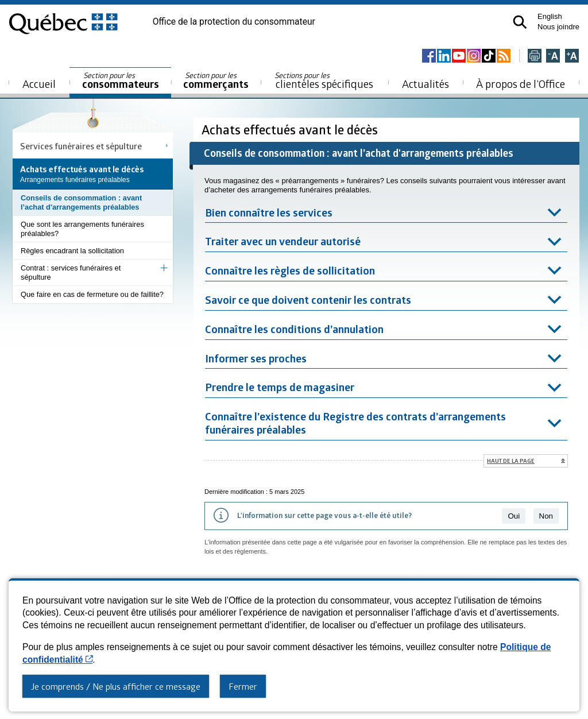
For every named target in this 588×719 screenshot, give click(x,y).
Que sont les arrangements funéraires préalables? (82, 229)
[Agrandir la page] (572, 57)
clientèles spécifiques (324, 80)
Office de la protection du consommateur (234, 22)
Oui (514, 516)
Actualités (425, 84)
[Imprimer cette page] (535, 57)
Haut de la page (511, 461)
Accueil (39, 84)
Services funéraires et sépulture (81, 146)
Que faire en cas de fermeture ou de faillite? (92, 294)
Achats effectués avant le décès (291, 130)
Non (546, 516)
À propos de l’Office (521, 84)
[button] (520, 22)
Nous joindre (558, 27)
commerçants (216, 81)
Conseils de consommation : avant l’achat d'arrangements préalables (81, 202)
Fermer (243, 686)
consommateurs (121, 81)
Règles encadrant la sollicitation (72, 251)
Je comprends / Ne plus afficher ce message (116, 686)
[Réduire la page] (553, 57)
